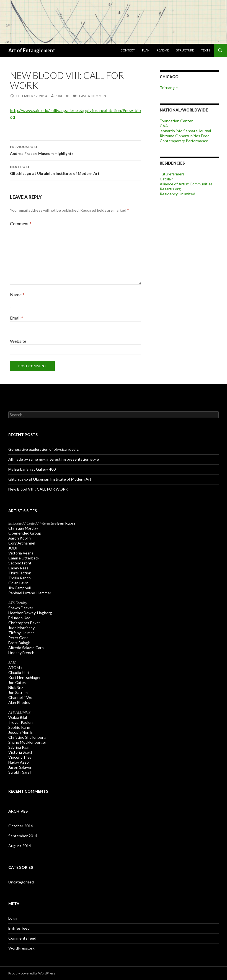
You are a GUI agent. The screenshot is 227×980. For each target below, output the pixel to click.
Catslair (166, 179)
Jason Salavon (20, 767)
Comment (21, 223)
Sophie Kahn (19, 727)
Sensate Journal (197, 131)
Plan (146, 50)
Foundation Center (176, 121)
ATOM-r (16, 667)
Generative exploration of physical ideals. (44, 449)
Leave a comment (93, 96)
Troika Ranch (20, 578)
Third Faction (20, 573)
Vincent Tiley (20, 757)
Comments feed (22, 938)
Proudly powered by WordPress (32, 973)
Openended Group (25, 533)
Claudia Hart (19, 672)
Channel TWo (20, 697)
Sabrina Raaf (19, 747)
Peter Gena (18, 638)
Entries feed (19, 928)
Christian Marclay (23, 528)
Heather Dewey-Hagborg (30, 613)
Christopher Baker (24, 623)
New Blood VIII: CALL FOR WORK (38, 489)
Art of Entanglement (32, 50)
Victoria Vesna (21, 553)
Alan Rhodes (19, 702)
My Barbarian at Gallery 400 (32, 469)
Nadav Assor (19, 762)
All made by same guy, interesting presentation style (54, 459)
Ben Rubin (66, 523)
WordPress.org (21, 948)
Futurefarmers (172, 174)
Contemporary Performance (184, 141)
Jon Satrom (18, 692)
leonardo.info (171, 131)
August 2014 (20, 846)
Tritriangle (169, 88)
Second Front (20, 563)
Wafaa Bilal (18, 717)
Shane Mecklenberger (27, 742)
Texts (206, 50)
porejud (62, 96)
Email (17, 318)
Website (18, 341)
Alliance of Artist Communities (186, 184)
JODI (13, 548)
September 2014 (23, 836)
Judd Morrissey (21, 628)
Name (17, 295)
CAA (164, 126)
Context (128, 50)
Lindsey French (21, 653)
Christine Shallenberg (27, 737)
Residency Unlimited (177, 194)
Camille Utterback (24, 558)
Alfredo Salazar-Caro (26, 648)
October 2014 (21, 826)
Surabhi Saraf (20, 772)
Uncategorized (21, 882)
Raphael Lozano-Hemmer (30, 593)
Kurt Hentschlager (24, 677)
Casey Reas (18, 568)
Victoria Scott (20, 752)
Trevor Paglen (20, 722)
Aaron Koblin (20, 538)
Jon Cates (17, 682)
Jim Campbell (20, 588)
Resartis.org (170, 189)
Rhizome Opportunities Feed (185, 136)
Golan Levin (18, 583)
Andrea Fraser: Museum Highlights (76, 150)
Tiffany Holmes (21, 633)
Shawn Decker (21, 608)
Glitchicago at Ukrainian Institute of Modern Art (76, 170)
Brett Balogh (19, 643)
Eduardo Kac (19, 618)
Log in (13, 918)
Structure (185, 50)
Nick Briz (16, 687)
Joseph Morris (20, 732)
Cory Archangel (22, 543)
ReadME (163, 50)
